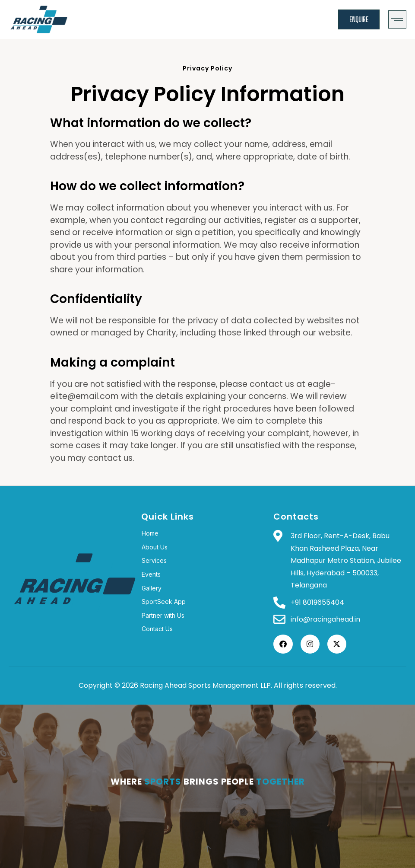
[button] (398, 20)
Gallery (152, 588)
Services (154, 560)
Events (151, 574)
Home (150, 533)
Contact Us (157, 629)
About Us (155, 547)
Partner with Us (163, 615)
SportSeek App (164, 602)
